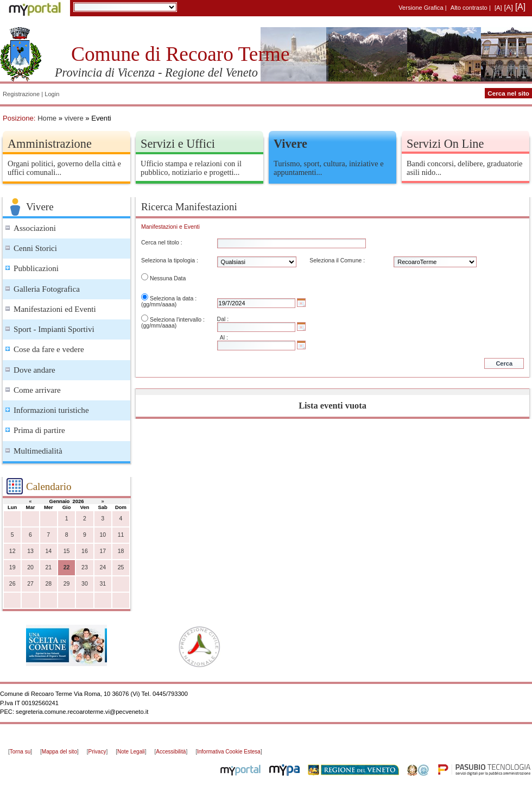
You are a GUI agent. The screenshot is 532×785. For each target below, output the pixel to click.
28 (48, 584)
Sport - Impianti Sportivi (54, 329)
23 (85, 567)
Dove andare (34, 370)
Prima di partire (39, 430)
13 (30, 551)
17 (103, 551)
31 (103, 584)
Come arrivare (37, 390)
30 (85, 584)
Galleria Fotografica (47, 289)
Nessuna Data (168, 278)
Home (47, 118)
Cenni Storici (35, 248)
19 (12, 567)
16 (85, 551)
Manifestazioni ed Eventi (55, 309)
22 (67, 567)
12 (12, 551)
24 (103, 567)
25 (121, 567)
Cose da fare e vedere (49, 349)
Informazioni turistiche (51, 410)
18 (121, 551)
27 (30, 584)
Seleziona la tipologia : (170, 260)
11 (121, 535)
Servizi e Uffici (178, 144)
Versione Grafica (421, 8)
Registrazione (21, 94)
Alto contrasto (469, 8)
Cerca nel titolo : (162, 243)
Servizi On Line (445, 144)
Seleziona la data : (173, 299)
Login (52, 94)
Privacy (97, 752)
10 (103, 535)
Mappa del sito (59, 752)
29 (67, 584)
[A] (498, 8)
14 (48, 551)
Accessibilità (171, 752)
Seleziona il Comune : (337, 260)
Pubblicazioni (36, 268)
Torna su (20, 752)
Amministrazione (50, 144)
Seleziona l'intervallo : (177, 320)
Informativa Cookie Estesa (229, 752)
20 (30, 567)
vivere (74, 118)
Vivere (290, 144)
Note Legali (131, 752)
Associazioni (35, 228)
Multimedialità (38, 451)
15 (67, 551)
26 (12, 584)
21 (48, 567)
